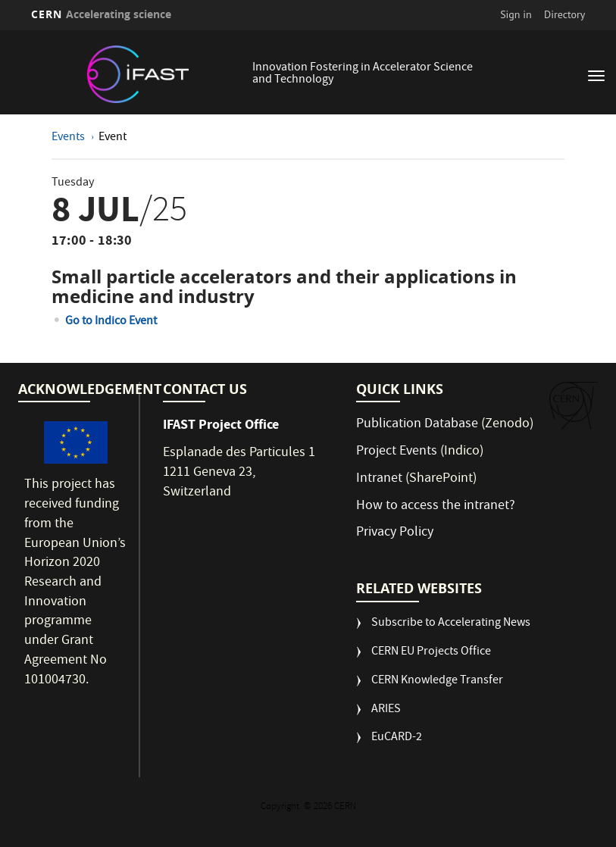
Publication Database (417, 425)
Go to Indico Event (111, 322)
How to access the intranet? (437, 506)
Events (69, 138)
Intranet (379, 479)
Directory (564, 14)
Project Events (397, 452)
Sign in (516, 14)
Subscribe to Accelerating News (451, 624)
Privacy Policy (395, 533)
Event (113, 138)
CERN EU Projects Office (431, 653)
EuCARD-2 (397, 738)
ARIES (386, 710)
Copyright (281, 807)
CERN (102, 14)
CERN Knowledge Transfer (437, 681)
